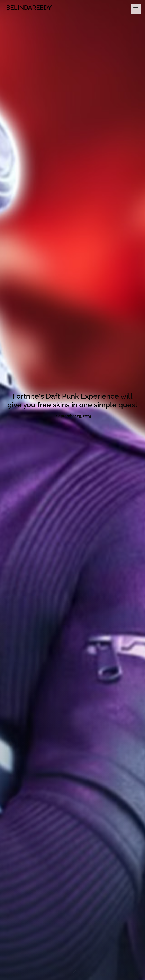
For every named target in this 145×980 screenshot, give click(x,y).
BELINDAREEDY (29, 7)
